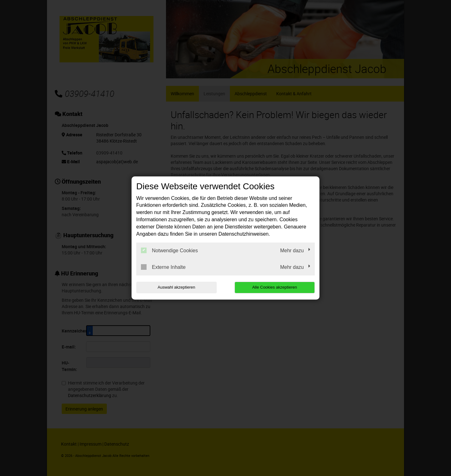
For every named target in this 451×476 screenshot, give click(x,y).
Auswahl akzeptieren (176, 287)
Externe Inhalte (163, 267)
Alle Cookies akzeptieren (275, 287)
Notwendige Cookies (169, 250)
